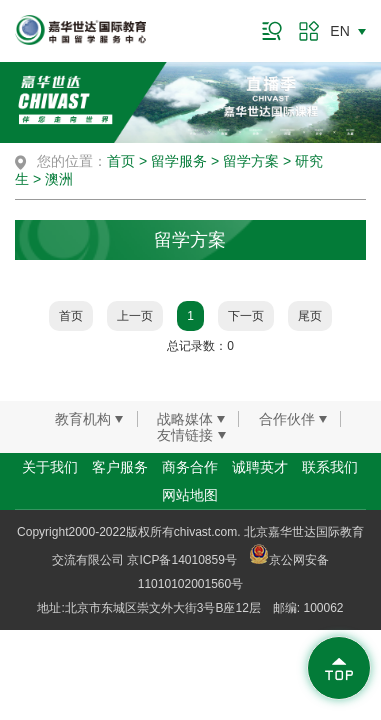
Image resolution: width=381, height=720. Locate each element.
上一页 (135, 316)
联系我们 (330, 467)
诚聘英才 (260, 467)
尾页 (310, 316)
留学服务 (179, 161)
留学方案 (251, 161)
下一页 (246, 316)
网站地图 (190, 495)
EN (339, 31)
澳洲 (59, 179)
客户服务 (120, 467)
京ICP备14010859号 (181, 560)
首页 (121, 161)
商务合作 (190, 467)
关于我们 (50, 467)
